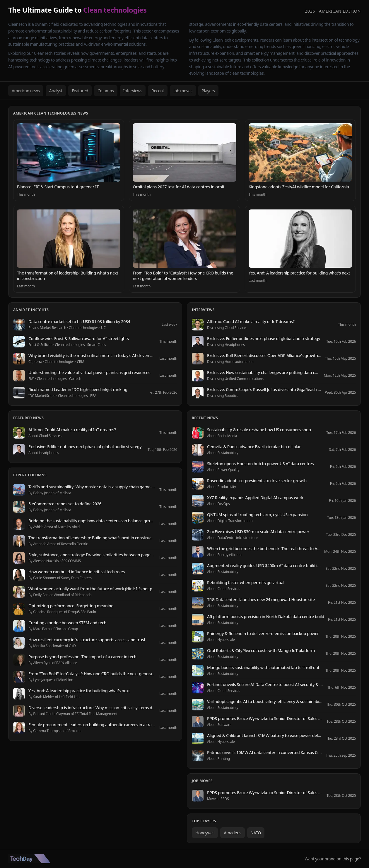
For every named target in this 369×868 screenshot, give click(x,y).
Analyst (56, 91)
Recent (158, 91)
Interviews (133, 91)
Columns (106, 91)
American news (26, 91)
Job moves (183, 91)
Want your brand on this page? (333, 859)
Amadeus (232, 833)
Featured (80, 91)
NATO (256, 833)
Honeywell (205, 833)
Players (208, 91)
